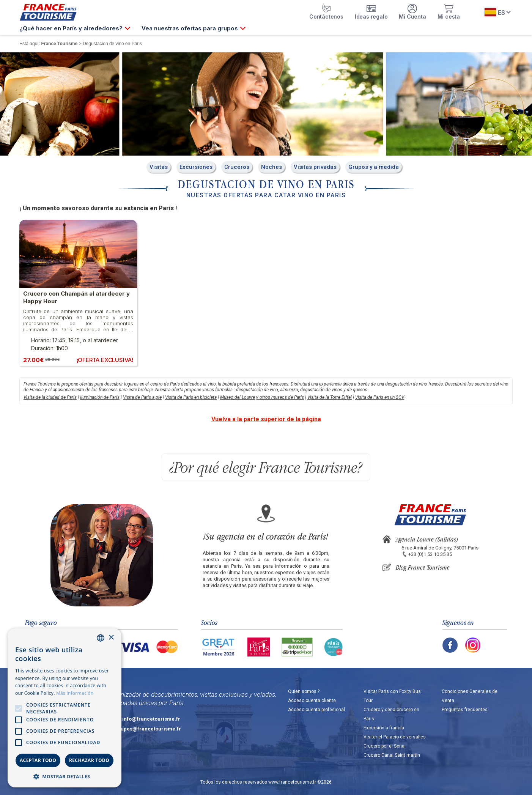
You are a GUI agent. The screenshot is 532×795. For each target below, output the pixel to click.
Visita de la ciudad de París (50, 397)
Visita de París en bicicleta (191, 397)
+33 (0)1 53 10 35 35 (430, 554)
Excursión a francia (384, 728)
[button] (65, 776)
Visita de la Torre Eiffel (330, 397)
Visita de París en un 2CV (380, 397)
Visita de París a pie (142, 397)
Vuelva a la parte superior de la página (266, 419)
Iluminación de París (100, 397)
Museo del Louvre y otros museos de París (262, 397)
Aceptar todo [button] (38, 760)
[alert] (65, 708)
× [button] (111, 638)
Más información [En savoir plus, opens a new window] (75, 693)
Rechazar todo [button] (89, 760)
